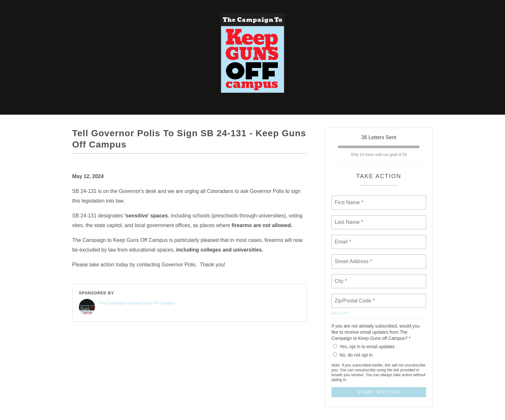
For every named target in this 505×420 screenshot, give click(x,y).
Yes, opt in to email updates (364, 347)
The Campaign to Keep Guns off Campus (137, 303)
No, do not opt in (353, 355)
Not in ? (340, 313)
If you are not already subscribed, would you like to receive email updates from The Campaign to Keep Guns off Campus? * (376, 332)
